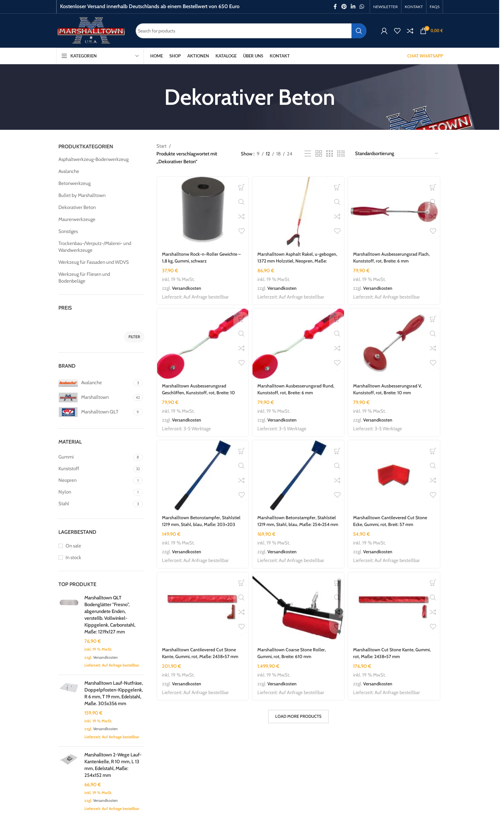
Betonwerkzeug (74, 183)
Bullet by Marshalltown (82, 195)
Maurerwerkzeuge (77, 219)
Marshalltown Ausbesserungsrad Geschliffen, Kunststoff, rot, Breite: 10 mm (200, 393)
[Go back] (156, 97)
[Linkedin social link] (353, 7)
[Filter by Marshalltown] (95, 398)
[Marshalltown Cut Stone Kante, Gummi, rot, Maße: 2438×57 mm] (395, 610)
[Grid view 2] (319, 154)
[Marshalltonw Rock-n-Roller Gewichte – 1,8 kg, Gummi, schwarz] (202, 211)
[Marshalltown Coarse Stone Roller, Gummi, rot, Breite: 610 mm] (298, 610)
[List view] (308, 154)
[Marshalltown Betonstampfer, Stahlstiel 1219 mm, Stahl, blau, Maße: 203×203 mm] (202, 477)
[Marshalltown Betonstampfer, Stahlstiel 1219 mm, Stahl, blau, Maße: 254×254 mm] (298, 477)
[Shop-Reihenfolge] (397, 154)
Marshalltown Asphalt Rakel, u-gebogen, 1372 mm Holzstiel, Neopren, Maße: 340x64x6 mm (298, 260)
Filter (134, 337)
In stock (73, 557)
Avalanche (69, 171)
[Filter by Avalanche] (95, 383)
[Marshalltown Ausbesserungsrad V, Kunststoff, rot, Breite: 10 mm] (395, 344)
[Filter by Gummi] (95, 457)
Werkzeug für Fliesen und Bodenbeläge (84, 278)
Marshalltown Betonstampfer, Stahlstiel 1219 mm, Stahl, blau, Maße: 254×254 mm (296, 526)
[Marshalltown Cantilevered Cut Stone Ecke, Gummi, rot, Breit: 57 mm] (395, 477)
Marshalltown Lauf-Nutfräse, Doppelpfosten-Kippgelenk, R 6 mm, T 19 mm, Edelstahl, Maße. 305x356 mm (114, 693)
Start (161, 146)
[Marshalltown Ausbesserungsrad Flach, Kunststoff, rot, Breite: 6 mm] (395, 211)
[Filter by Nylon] (95, 492)
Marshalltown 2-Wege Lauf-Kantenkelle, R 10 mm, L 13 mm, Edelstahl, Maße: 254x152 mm (113, 765)
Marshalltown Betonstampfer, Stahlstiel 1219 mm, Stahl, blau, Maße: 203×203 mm (200, 526)
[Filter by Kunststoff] (95, 469)
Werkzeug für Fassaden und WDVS (94, 262)
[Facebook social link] (335, 7)
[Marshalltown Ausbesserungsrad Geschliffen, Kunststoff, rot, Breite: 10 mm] (202, 344)
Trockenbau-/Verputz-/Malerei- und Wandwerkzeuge (95, 247)
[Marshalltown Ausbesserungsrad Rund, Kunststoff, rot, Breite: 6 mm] (298, 344)
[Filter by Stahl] (95, 504)
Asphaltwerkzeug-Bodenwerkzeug (93, 159)
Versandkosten (105, 657)
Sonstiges (68, 231)
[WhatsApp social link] (362, 7)
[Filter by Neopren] (95, 480)
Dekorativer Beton (77, 207)
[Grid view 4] (341, 154)
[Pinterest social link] (344, 7)
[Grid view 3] (329, 154)
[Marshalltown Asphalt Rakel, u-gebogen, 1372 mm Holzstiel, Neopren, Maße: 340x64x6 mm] (298, 211)
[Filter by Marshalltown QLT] (95, 412)
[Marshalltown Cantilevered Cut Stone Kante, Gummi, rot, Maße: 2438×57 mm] (202, 610)
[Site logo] (91, 30)
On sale (73, 546)
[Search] (251, 31)
